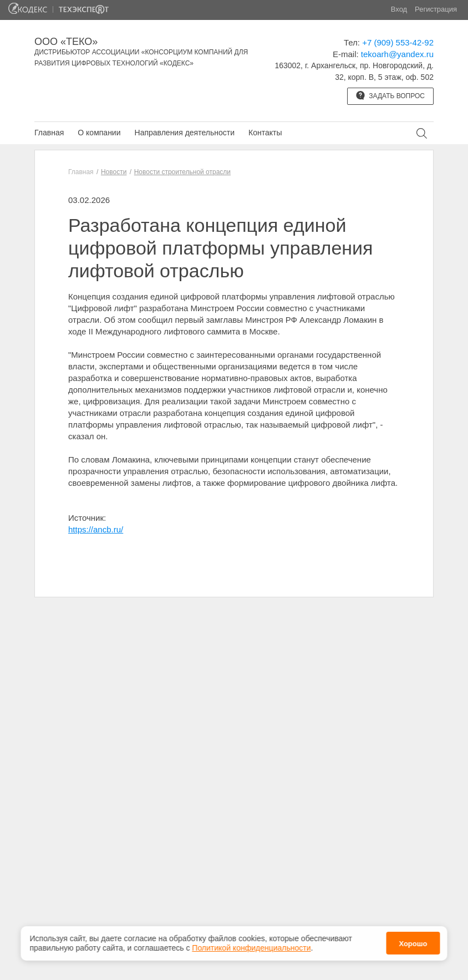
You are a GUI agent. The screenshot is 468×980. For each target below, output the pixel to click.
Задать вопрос (390, 95)
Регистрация (436, 9)
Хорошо (413, 944)
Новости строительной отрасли (182, 172)
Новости (114, 172)
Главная (49, 133)
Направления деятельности (185, 133)
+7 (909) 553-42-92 (398, 42)
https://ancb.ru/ (96, 529)
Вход (399, 9)
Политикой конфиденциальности (251, 948)
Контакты (265, 133)
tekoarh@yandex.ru (397, 54)
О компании (99, 133)
